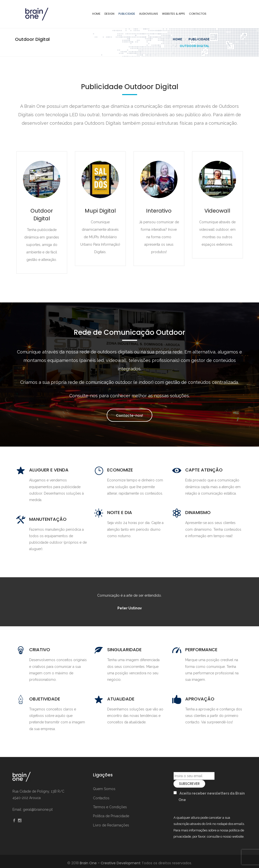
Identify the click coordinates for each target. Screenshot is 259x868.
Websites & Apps (173, 14)
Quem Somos (104, 789)
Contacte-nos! (129, 415)
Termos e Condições (110, 807)
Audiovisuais (149, 14)
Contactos (198, 14)
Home (96, 14)
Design (109, 14)
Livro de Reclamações (111, 825)
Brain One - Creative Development (110, 863)
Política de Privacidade (111, 816)
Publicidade (127, 14)
